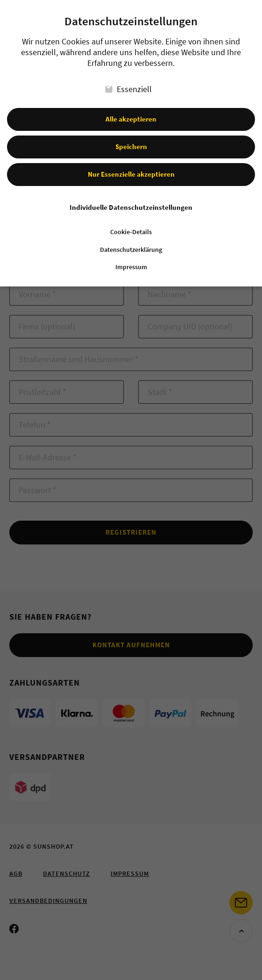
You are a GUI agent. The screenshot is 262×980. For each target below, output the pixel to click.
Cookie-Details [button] (131, 224)
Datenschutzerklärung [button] (131, 241)
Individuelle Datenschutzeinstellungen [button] (131, 199)
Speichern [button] (131, 138)
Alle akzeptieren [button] (131, 111)
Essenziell (128, 81)
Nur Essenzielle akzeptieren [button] (131, 166)
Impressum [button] (131, 259)
